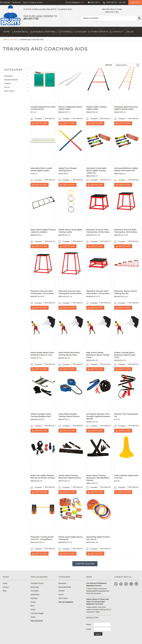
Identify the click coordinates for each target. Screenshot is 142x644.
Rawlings (34, 598)
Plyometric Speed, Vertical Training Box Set (126, 292)
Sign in (25, 2)
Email (89, 629)
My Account (16, 2)
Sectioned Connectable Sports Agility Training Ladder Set (96, 171)
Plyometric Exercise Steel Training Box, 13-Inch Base (98, 292)
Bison (33, 606)
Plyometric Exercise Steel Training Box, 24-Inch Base (70, 292)
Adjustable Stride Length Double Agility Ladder (41, 169)
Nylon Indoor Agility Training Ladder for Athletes (43, 231)
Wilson (33, 617)
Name (89, 625)
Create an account (36, 2)
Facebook (121, 584)
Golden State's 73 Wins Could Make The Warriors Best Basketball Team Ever (98, 602)
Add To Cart (41, 123)
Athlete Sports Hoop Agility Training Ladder (70, 231)
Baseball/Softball (46, 32)
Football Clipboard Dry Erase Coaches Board (43, 108)
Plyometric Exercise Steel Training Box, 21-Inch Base (42, 292)
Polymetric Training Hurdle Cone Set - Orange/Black (42, 538)
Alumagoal (35, 591)
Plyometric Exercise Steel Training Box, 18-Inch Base (126, 231)
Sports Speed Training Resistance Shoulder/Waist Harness (98, 478)
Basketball (22, 32)
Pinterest (126, 584)
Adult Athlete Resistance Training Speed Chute (69, 354)
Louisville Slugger (37, 613)
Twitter (116, 584)
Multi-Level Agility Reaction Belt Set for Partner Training (43, 477)
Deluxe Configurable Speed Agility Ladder (70, 108)
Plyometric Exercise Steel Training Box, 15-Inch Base (98, 231)
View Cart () (116, 2)
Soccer (83, 32)
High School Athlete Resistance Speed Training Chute (98, 355)
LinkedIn (136, 584)
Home (5, 40)
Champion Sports (37, 583)
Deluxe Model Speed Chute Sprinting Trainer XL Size (42, 354)
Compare (38, 119)
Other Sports (101, 32)
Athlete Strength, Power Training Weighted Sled (41, 415)
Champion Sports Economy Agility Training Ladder (126, 108)
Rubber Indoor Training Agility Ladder (96, 108)
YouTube (131, 584)
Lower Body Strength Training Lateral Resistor (69, 415)
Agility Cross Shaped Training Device (68, 169)
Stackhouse (35, 595)
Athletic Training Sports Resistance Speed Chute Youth (125, 355)
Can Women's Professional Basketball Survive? (96, 584)
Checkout (135, 2)
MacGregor (35, 587)
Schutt (33, 610)
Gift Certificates (5, 2)
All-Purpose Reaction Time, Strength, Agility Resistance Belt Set (98, 416)
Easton (33, 602)
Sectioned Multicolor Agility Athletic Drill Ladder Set (126, 169)
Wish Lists (95, 2)
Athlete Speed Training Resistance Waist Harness (70, 477)
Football (68, 32)
